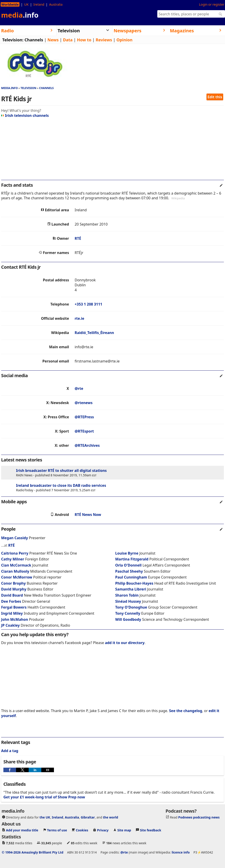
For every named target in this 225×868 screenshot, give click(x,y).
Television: (13, 40)
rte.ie (79, 318)
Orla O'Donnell (129, 565)
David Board (12, 595)
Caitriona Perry (15, 553)
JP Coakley (10, 625)
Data (68, 40)
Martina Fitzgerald (132, 559)
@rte (79, 388)
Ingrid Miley (12, 613)
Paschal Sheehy (129, 571)
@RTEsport (84, 431)
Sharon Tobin (127, 595)
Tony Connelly (128, 613)
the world (110, 817)
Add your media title (22, 830)
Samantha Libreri (131, 589)
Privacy (103, 830)
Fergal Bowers (14, 607)
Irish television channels (25, 115)
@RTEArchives (87, 445)
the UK (45, 817)
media (20, 15)
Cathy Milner (13, 559)
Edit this (215, 97)
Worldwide (10, 4)
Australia (56, 4)
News (53, 40)
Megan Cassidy (15, 538)
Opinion (124, 40)
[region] (112, 151)
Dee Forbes (11, 601)
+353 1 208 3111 (88, 304)
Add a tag (10, 751)
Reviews (104, 40)
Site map (124, 830)
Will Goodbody (128, 619)
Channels (34, 40)
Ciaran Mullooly (15, 571)
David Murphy (14, 589)
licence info (181, 852)
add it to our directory (125, 643)
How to (84, 40)
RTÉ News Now (88, 515)
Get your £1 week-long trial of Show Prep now (44, 797)
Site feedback (151, 830)
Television (28, 88)
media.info (9, 88)
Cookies (82, 830)
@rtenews (84, 403)
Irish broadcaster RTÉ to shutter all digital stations (61, 470)
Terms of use (57, 830)
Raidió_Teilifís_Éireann (94, 333)
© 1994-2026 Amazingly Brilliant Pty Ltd (33, 852)
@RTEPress (84, 417)
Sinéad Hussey (128, 601)
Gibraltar (88, 817)
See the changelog (186, 711)
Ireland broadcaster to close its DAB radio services (61, 485)
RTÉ (78, 238)
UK (26, 4)
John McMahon (15, 619)
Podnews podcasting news (199, 817)
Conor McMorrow (17, 577)
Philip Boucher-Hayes (134, 583)
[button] (10, 770)
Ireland (39, 4)
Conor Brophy (13, 583)
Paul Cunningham (131, 577)
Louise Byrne (127, 553)
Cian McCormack (16, 565)
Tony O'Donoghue (131, 607)
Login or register (212, 4)
